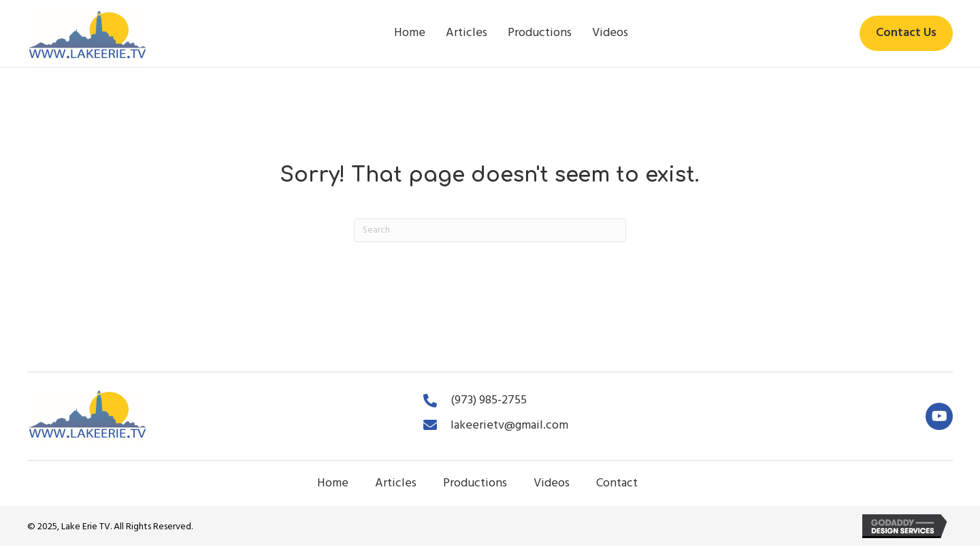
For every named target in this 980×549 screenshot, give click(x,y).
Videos (552, 483)
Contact (617, 483)
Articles (396, 483)
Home (333, 483)
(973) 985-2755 (489, 400)
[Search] (490, 230)
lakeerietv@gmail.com (509, 426)
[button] (939, 416)
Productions (475, 483)
